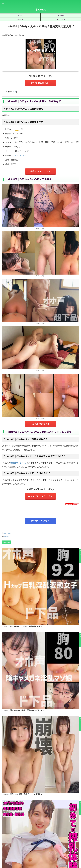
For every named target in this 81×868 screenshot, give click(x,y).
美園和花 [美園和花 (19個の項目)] (34, 837)
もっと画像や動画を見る (40, 424)
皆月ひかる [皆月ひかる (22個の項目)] (7, 837)
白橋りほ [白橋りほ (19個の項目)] (76, 834)
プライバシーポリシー (44, 857)
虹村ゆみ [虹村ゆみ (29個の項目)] (58, 837)
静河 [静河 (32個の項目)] (44, 840)
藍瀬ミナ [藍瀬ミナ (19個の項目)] (50, 837)
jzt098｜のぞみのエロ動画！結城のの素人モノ (46, 741)
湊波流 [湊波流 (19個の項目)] (69, 834)
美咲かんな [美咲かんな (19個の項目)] (25, 837)
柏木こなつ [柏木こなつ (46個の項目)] (43, 834)
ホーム (20, 15)
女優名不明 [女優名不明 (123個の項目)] (57, 830)
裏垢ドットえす (22, 156)
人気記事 (61, 15)
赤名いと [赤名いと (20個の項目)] (65, 837)
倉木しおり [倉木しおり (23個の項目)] (16, 830)
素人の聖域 (41, 10)
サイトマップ (31, 857)
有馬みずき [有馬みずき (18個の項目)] (16, 834)
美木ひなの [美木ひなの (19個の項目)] (42, 837)
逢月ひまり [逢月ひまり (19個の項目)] (74, 837)
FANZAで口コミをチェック (40, 497)
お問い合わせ (56, 857)
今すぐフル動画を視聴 (40, 83)
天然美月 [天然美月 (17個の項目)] (41, 830)
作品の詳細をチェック (40, 171)
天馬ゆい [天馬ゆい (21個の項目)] (49, 830)
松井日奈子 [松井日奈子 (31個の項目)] (34, 834)
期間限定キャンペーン (20, 463)
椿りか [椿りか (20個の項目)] (50, 834)
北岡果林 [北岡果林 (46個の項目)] (34, 830)
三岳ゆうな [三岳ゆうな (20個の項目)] (7, 830)
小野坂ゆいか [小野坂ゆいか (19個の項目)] (6, 834)
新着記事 (20, 19)
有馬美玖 (7, 537)
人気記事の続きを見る (40, 816)
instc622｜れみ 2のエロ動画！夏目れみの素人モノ (46, 769)
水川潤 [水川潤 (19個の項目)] (57, 834)
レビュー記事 (61, 19)
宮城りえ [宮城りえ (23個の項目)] (65, 830)
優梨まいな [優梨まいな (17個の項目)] (25, 830)
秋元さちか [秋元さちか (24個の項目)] (16, 837)
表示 (15, 92)
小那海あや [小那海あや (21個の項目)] (74, 830)
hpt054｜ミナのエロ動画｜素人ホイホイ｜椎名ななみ (46, 797)
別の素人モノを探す (40, 521)
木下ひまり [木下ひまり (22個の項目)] (25, 834)
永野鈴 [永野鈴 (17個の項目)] (63, 834)
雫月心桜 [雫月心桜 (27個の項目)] (38, 840)
